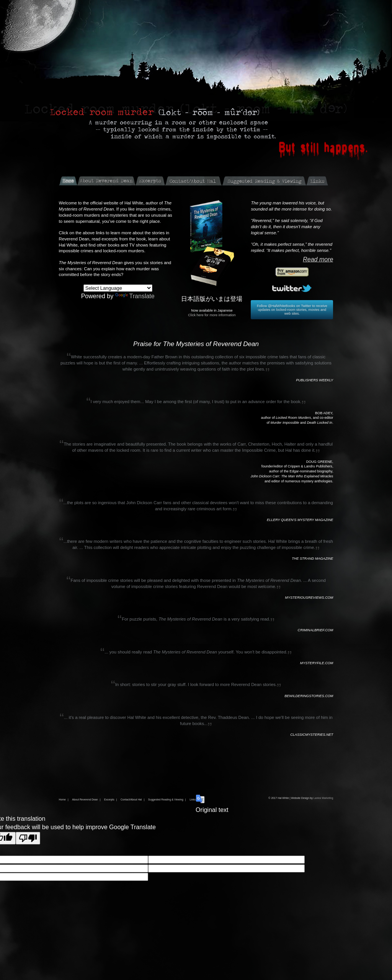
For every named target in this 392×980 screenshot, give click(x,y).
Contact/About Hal (131, 800)
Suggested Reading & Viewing (166, 800)
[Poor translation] (28, 838)
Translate (135, 296)
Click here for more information (212, 315)
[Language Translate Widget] (118, 288)
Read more (318, 259)
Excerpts (109, 800)
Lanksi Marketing (323, 798)
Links (193, 800)
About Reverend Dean (85, 800)
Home (62, 800)
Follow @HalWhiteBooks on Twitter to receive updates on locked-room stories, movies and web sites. (292, 310)
